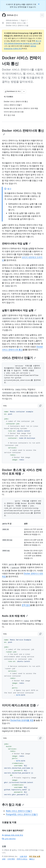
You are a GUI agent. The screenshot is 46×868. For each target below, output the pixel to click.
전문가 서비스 (22, 859)
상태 (4, 859)
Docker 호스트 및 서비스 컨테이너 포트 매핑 (22, 472)
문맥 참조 (26, 605)
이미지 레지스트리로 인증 (20, 705)
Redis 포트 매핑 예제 (15, 616)
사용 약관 (23, 856)
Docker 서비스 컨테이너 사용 (17, 25)
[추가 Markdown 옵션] (24, 91)
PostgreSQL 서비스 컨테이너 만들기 (22, 814)
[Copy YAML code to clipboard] (40, 406)
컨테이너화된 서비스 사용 (16, 23)
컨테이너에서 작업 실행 (16, 243)
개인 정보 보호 (35, 856)
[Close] (39, 4)
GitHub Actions (12, 20)
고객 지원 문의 (9, 839)
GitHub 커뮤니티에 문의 (13, 835)
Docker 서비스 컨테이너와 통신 (23, 132)
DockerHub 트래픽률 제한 (22, 720)
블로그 (32, 859)
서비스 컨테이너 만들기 (19, 358)
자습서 (23, 20)
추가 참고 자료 (13, 805)
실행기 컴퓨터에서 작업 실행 (19, 310)
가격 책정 (11, 859)
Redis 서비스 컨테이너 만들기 (19, 811)
